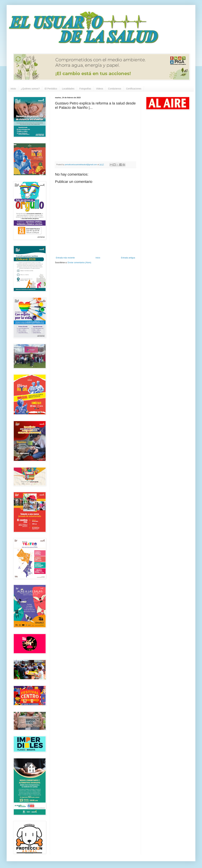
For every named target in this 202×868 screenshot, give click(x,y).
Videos (100, 89)
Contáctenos (115, 89)
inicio (13, 89)
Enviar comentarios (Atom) (79, 263)
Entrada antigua (128, 258)
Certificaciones (134, 89)
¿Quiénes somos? (30, 89)
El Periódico (51, 89)
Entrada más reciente (65, 258)
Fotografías (85, 89)
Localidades (68, 89)
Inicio (98, 258)
